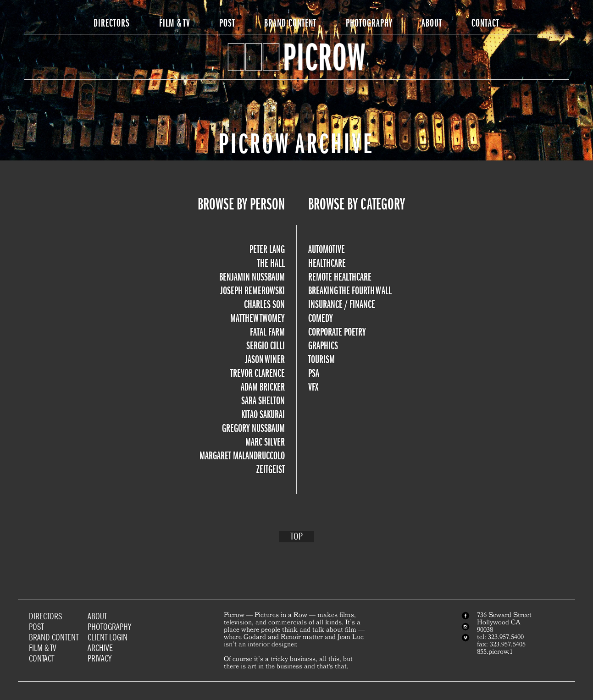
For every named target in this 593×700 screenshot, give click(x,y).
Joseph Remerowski (252, 291)
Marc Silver (265, 442)
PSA (314, 373)
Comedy (321, 318)
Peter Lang (267, 249)
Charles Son (264, 304)
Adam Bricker (263, 387)
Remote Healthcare (340, 277)
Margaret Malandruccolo (242, 456)
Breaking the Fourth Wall (350, 291)
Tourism (321, 359)
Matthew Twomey (258, 318)
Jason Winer (265, 359)
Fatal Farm (267, 332)
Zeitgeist (271, 469)
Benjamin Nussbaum (252, 277)
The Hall (271, 263)
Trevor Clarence (258, 373)
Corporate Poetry (337, 332)
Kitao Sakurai (263, 414)
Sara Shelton (263, 401)
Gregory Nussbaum (253, 428)
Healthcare (327, 263)
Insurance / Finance (342, 304)
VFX (313, 387)
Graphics (323, 346)
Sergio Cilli (266, 346)
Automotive (327, 249)
